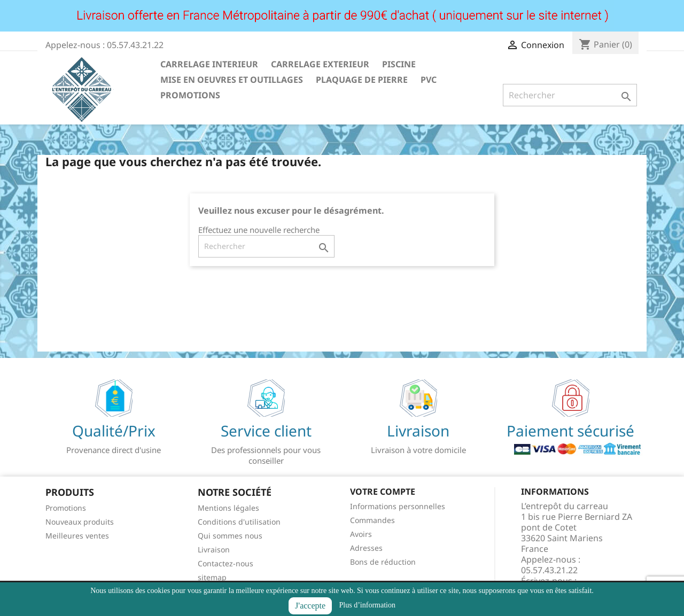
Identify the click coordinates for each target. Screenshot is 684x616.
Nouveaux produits (80, 522)
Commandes (372, 520)
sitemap (212, 577)
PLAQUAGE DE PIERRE (362, 80)
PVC (429, 80)
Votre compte (383, 492)
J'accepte (310, 606)
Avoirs (361, 534)
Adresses (366, 548)
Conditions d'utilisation (239, 522)
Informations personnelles (398, 506)
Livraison (214, 549)
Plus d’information (367, 605)
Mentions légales (228, 508)
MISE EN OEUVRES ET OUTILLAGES (232, 80)
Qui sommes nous (230, 536)
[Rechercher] (570, 95)
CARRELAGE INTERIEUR (209, 64)
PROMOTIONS (190, 95)
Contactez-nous (226, 563)
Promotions (66, 508)
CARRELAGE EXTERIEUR (320, 64)
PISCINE (399, 64)
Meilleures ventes (77, 536)
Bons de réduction (383, 562)
